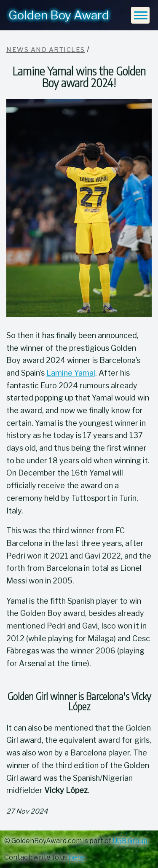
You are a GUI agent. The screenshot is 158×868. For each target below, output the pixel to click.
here (76, 857)
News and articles (46, 50)
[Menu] (140, 15)
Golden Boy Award (59, 15)
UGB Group (130, 841)
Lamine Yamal (71, 373)
